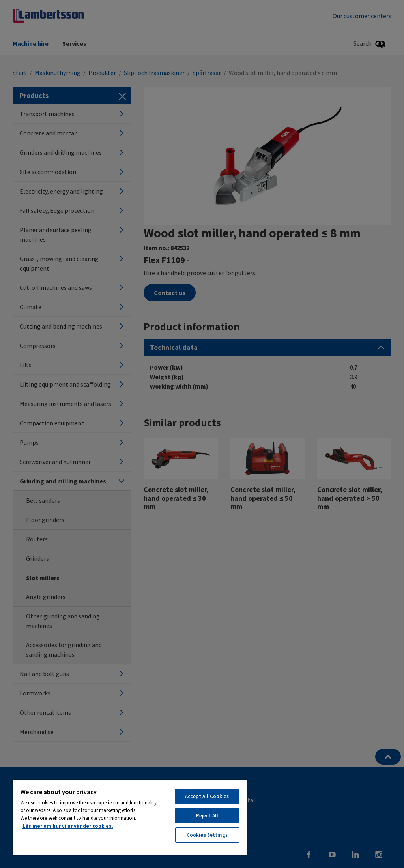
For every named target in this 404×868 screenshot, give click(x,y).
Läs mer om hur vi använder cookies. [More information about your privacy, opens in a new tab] (68, 826)
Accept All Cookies (207, 796)
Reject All (207, 816)
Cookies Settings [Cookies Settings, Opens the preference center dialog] (207, 835)
